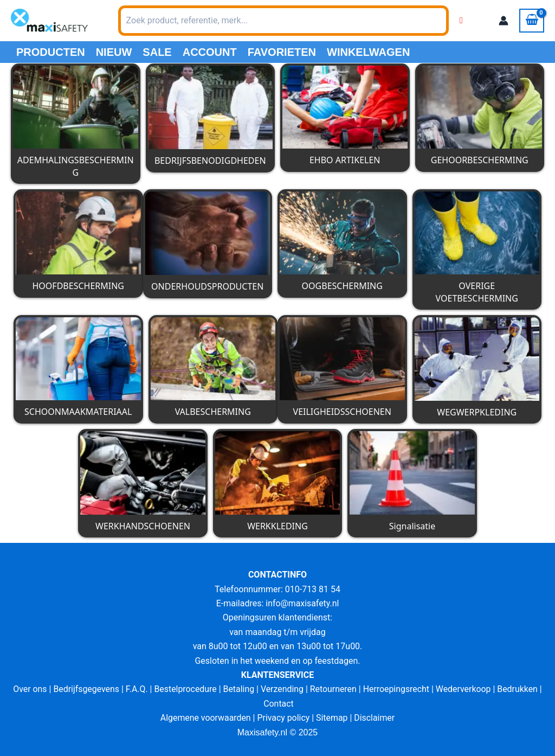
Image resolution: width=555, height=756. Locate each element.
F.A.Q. (136, 689)
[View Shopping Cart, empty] (532, 21)
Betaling (238, 689)
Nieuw (114, 52)
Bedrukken (519, 689)
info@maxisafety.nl (302, 603)
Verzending (282, 689)
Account (210, 52)
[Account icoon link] (504, 21)
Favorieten (282, 52)
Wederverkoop (464, 689)
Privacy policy (283, 718)
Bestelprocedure (185, 689)
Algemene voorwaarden (205, 718)
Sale (157, 52)
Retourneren (334, 689)
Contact (279, 704)
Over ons (28, 689)
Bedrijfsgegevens (85, 689)
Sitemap (333, 718)
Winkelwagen (368, 52)
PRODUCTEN (51, 52)
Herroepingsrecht (397, 689)
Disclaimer (375, 718)
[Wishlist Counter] (461, 21)
